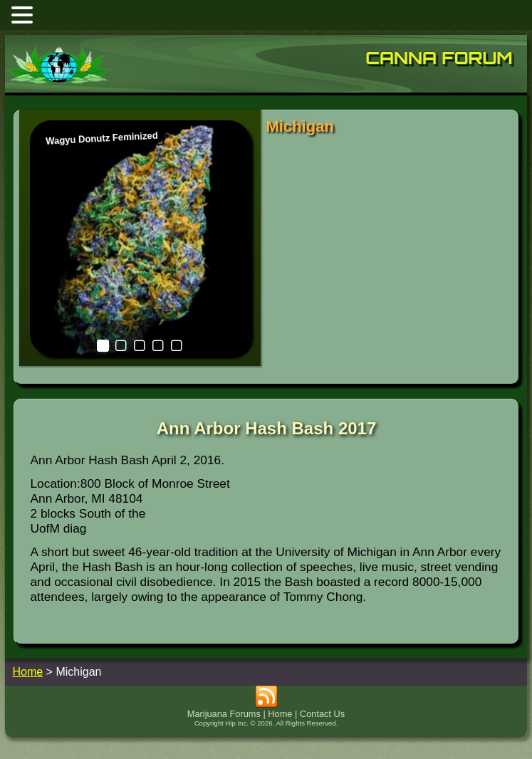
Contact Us (322, 714)
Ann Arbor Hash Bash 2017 (267, 428)
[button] (24, 15)
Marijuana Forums (224, 714)
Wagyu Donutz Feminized (101, 138)
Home (280, 714)
